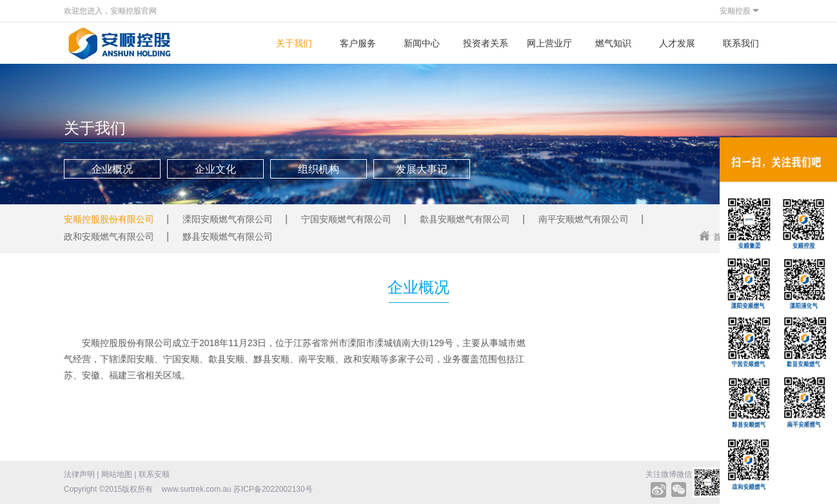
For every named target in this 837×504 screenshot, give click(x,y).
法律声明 (79, 474)
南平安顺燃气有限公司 (584, 219)
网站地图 (117, 474)
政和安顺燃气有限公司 (109, 237)
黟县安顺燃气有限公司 (228, 237)
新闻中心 (422, 43)
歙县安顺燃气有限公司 (465, 219)
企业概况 (112, 169)
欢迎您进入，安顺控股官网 (110, 11)
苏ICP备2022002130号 (273, 489)
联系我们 (741, 43)
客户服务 (358, 43)
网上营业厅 (549, 43)
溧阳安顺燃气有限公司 (228, 219)
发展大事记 (422, 169)
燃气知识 (613, 43)
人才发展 (677, 43)
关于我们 (294, 43)
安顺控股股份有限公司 (109, 219)
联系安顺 (154, 474)
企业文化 (215, 169)
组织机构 (319, 169)
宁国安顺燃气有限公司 (346, 219)
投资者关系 (486, 43)
